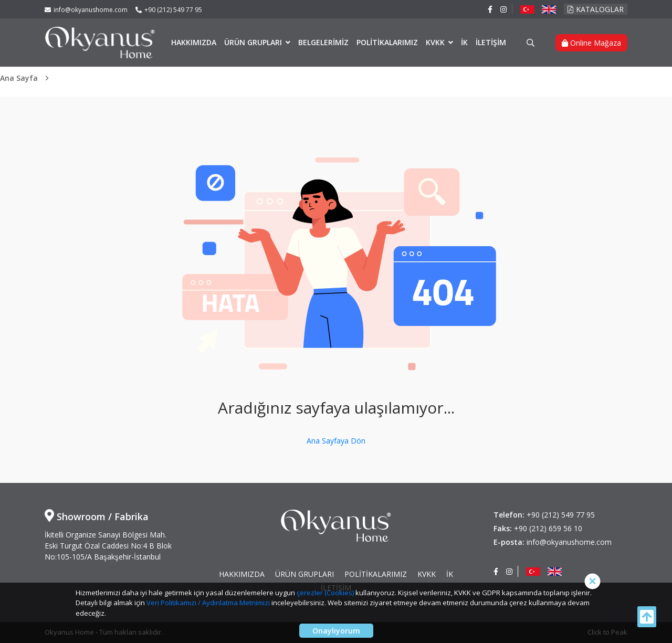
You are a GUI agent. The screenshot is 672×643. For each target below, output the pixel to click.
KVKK (436, 42)
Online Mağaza (591, 43)
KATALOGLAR (596, 9)
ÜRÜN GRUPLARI (254, 42)
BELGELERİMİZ (323, 42)
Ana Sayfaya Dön (336, 441)
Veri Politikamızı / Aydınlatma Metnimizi (208, 603)
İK (464, 42)
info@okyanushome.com (86, 10)
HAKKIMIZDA (194, 42)
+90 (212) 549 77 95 (169, 10)
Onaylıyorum (336, 631)
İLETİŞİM (491, 42)
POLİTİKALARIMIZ (387, 42)
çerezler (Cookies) (325, 593)
